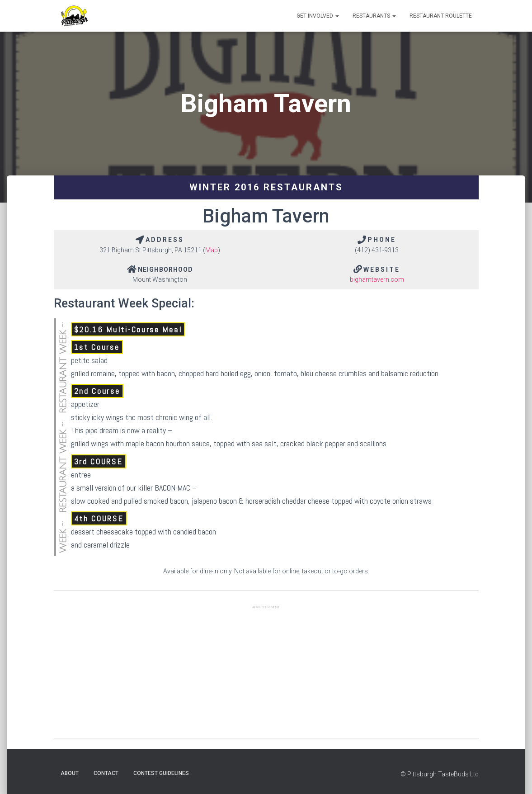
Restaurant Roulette (441, 16)
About (70, 773)
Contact (106, 773)
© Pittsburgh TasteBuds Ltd (440, 774)
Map (212, 250)
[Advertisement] (266, 675)
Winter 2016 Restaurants (266, 187)
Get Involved (318, 16)
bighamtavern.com (377, 279)
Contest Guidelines (161, 773)
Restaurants (374, 16)
